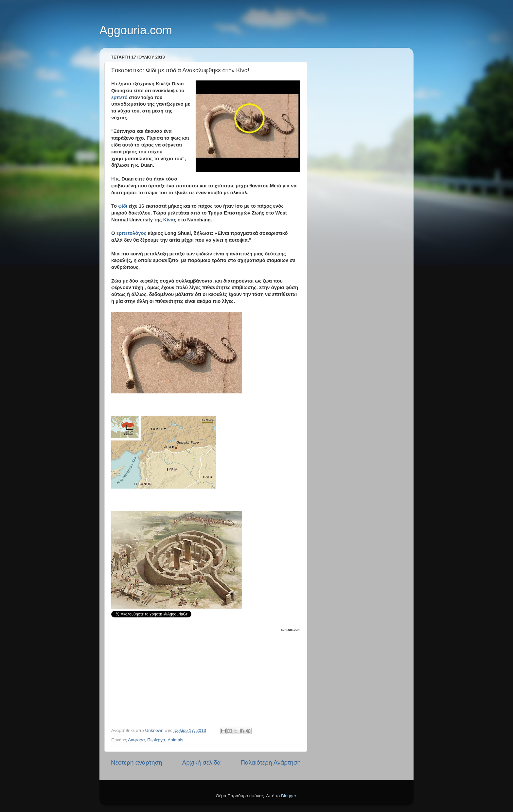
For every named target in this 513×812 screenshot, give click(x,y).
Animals (175, 740)
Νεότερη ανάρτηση (137, 762)
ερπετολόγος (132, 233)
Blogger (289, 796)
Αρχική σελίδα (202, 762)
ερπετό (119, 97)
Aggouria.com (136, 30)
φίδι (123, 206)
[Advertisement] (209, 674)
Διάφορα (136, 740)
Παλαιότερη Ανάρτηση (271, 762)
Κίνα (168, 220)
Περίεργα (156, 740)
